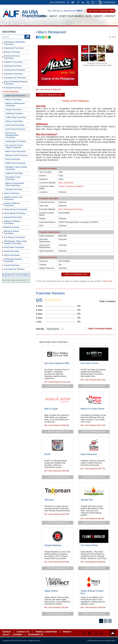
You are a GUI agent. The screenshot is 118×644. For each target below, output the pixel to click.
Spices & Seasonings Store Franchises (15, 184)
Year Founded (45, 172)
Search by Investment (17, 275)
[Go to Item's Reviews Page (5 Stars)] (58, 306)
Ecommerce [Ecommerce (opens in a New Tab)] (101, 641)
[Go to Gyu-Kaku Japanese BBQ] (58, 354)
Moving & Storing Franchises (11, 232)
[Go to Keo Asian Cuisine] (94, 354)
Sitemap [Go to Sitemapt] (18, 635)
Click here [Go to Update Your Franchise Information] (108, 281)
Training (43, 265)
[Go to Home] (24, 18)
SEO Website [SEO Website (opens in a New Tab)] (92, 641)
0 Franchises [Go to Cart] (109, 2)
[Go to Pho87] (58, 445)
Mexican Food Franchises (17, 155)
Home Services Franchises (16, 209)
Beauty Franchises (12, 52)
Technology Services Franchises (13, 260)
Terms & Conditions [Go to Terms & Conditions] (46, 632)
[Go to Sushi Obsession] (94, 445)
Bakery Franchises (14, 99)
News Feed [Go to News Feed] (88, 2)
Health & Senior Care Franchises (13, 198)
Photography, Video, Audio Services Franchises (15, 242)
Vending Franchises (14, 189)
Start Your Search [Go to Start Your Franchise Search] (71, 16)
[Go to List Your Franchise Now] (101, 11)
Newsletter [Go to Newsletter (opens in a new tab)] (93, 2)
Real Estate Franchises (14, 247)
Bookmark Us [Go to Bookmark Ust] (36, 635)
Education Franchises (13, 74)
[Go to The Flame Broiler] (94, 536)
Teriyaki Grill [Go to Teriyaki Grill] (87, 500)
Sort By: (40, 329)
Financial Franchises (13, 88)
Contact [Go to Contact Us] (110, 16)
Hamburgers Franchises (16, 141)
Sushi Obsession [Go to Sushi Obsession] (89, 454)
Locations (43, 192)
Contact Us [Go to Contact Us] (23, 632)
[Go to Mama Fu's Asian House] (94, 400)
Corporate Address (47, 222)
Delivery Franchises (14, 121)
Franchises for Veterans (14, 269)
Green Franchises (12, 193)
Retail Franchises (12, 251)
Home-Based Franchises (15, 213)
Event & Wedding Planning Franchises (16, 83)
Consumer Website (47, 183)
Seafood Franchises (14, 173)
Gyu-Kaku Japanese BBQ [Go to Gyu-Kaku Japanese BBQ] (57, 363)
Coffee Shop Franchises (16, 117)
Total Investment (46, 251)
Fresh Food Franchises (16, 129)
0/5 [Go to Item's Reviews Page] (39, 300)
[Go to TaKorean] (58, 491)
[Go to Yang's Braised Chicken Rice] (94, 582)
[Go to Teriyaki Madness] (58, 536)
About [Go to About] (53, 16)
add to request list (58, 386)
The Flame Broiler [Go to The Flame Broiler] (89, 545)
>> (110, 621)
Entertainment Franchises (15, 78)
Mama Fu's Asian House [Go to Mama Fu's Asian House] (92, 409)
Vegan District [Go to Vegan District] (51, 591)
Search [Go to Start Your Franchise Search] (7, 632)
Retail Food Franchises (16, 163)
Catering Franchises (14, 113)
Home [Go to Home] (44, 16)
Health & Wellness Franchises (12, 204)
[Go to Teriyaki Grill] (94, 491)
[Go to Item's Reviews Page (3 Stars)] (58, 314)
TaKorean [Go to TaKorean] (49, 500)
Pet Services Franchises (15, 237)
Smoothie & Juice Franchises (13, 178)
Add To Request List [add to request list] (51, 95)
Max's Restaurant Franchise (71, 209)
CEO (41, 226)
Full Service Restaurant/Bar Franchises (12, 135)
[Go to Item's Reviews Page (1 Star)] (58, 322)
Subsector (44, 179)
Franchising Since (47, 202)
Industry (43, 176)
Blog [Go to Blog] (89, 16)
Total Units (44, 206)
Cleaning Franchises (13, 66)
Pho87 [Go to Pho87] (47, 454)
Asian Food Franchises (15, 96)
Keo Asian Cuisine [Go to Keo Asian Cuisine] (90, 363)
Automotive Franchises (14, 48)
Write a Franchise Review (100, 329)
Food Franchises (11, 92)
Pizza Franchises (13, 159)
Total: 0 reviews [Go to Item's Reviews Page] (107, 301)
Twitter (61, 186)
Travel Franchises (12, 265)
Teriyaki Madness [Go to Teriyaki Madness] (53, 545)
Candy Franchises (13, 109)
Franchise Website (47, 209)
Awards (42, 219)
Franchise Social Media (46, 214)
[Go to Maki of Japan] (58, 400)
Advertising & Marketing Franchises (14, 43)
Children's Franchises (13, 62)
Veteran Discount (47, 268)
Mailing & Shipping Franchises (12, 222)
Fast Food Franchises (15, 125)
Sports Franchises (12, 255)
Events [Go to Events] (98, 16)
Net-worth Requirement (45, 240)
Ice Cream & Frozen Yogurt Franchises (14, 146)
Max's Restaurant (66, 183)
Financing (43, 261)
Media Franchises (12, 227)
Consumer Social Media (47, 187)
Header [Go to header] (113, 633)
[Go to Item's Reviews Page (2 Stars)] (58, 318)
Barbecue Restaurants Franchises (15, 104)
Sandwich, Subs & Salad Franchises (16, 168)
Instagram (79, 186)
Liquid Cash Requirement (45, 246)
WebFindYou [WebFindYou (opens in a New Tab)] (111, 641)
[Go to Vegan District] (58, 582)
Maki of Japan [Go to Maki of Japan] (51, 409)
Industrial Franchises (13, 217)
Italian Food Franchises (16, 151)
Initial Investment (47, 236)
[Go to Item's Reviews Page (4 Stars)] (58, 310)
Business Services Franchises (12, 57)
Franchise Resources (17, 281)
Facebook (70, 186)
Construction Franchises (15, 70)
